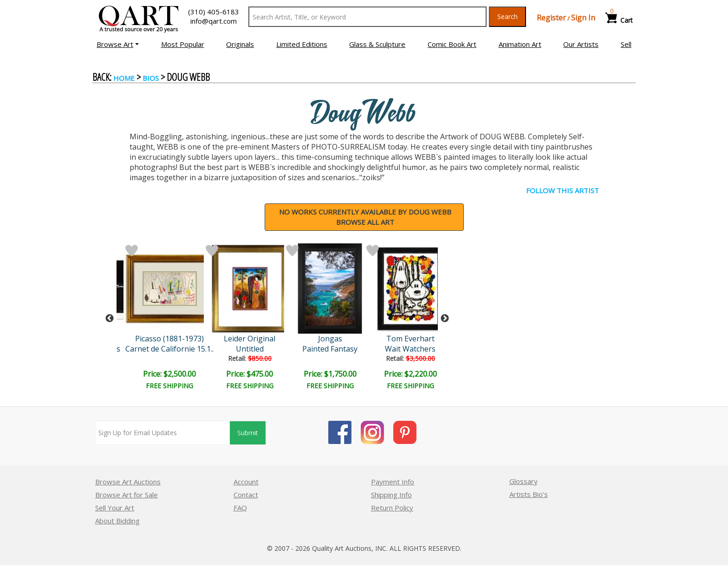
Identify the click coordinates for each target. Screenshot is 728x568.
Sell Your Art (115, 508)
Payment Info (393, 482)
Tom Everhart (410, 339)
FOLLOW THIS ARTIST (562, 190)
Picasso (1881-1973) (169, 339)
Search (507, 16)
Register (551, 18)
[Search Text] (367, 17)
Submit (248, 433)
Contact (246, 495)
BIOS (151, 78)
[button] (118, 44)
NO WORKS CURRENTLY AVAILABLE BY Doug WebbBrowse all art (365, 217)
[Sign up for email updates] (162, 433)
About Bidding (117, 521)
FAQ (240, 508)
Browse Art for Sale (127, 495)
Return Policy (392, 508)
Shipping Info (391, 495)
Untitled (250, 349)
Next (445, 319)
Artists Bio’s (529, 494)
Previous (110, 319)
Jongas (330, 339)
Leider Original (250, 339)
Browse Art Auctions (128, 482)
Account (246, 482)
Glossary (523, 481)
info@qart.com (214, 21)
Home (124, 78)
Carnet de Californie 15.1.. (169, 349)
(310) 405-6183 (214, 12)
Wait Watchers (410, 349)
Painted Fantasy (330, 349)
